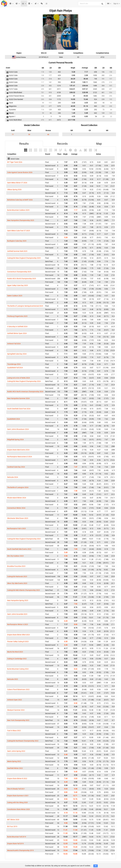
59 (29, 134)
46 (48, 134)
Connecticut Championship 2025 (19, 272)
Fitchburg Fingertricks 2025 (17, 316)
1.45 (73, 113)
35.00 (86, 96)
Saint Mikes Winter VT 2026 (17, 183)
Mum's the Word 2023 (15, 652)
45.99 (73, 106)
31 (74, 96)
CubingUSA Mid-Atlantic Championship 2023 (24, 590)
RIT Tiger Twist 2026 (15, 162)
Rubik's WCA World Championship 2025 (22, 279)
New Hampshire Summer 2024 (18, 398)
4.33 (73, 116)
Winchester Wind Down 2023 (18, 518)
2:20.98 (85, 92)
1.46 (73, 110)
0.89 (73, 75)
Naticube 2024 (13, 477)
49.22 (73, 82)
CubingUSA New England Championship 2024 (24, 381)
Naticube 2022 (13, 679)
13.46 (86, 99)
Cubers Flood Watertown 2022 (18, 689)
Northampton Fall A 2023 (16, 529)
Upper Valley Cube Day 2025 (17, 285)
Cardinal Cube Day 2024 (16, 467)
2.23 (86, 110)
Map (99, 144)
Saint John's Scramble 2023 (17, 614)
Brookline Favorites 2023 (16, 566)
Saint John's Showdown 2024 (18, 429)
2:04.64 (85, 86)
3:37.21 (85, 89)
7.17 (86, 72)
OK (96, 866)
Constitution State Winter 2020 (18, 809)
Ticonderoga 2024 (14, 364)
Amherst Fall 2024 (14, 344)
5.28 (73, 72)
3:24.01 (72, 89)
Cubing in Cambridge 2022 (17, 659)
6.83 (86, 116)
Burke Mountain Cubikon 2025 (18, 210)
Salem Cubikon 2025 (15, 296)
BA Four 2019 (12, 826)
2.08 (86, 75)
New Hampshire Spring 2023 (18, 600)
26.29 (73, 79)
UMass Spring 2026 (14, 190)
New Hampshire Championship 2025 (21, 220)
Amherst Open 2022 (15, 700)
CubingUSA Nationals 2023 (17, 576)
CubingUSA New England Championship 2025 (24, 258)
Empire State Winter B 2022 (17, 778)
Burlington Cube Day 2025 (17, 241)
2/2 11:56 (71, 120)
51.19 (86, 106)
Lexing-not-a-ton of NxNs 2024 (18, 378)
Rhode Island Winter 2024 (17, 498)
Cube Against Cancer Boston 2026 (20, 172)
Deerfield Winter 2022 (15, 768)
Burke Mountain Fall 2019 (17, 837)
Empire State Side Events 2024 (18, 450)
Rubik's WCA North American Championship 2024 (25, 392)
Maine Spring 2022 (14, 761)
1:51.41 (72, 86)
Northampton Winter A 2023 (18, 624)
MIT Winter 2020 (13, 820)
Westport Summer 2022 (16, 710)
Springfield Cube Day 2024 (17, 354)
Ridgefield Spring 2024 (15, 439)
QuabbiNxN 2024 (14, 419)
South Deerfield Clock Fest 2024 (19, 409)
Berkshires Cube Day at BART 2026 (20, 200)
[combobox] (92, 4)
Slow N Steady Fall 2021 (16, 789)
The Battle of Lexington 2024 (18, 487)
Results (24, 144)
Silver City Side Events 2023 (17, 583)
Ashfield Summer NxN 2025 (17, 251)
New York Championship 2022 (18, 720)
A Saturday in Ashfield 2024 (17, 326)
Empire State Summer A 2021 (18, 796)
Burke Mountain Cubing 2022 (18, 669)
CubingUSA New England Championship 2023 (24, 539)
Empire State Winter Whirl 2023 (18, 635)
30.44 (86, 79)
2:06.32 (72, 92)
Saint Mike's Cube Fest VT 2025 (19, 231)
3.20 (73, 103)
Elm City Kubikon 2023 (15, 556)
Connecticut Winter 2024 (16, 508)
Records (62, 144)
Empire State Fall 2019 (15, 844)
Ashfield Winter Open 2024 (17, 333)
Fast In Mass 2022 (14, 731)
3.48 (86, 113)
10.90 (73, 99)
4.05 (86, 103)
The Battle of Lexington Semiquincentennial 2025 (25, 306)
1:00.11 (85, 82)
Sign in (117, 4)
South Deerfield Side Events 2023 (19, 549)
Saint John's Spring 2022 (16, 751)
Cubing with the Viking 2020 (17, 802)
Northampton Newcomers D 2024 (20, 457)
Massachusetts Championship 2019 (20, 850)
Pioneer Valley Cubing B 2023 (18, 642)
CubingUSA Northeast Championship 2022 (23, 741)
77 (13, 134)
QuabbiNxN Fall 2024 (15, 368)
